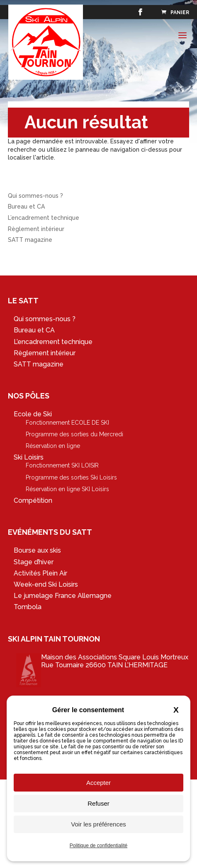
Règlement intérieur (36, 229)
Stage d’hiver (34, 562)
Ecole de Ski (33, 414)
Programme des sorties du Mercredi (74, 434)
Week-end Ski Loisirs (46, 584)
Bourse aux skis (37, 550)
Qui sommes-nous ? (35, 196)
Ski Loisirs (29, 457)
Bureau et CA (26, 207)
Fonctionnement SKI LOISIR (62, 465)
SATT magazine (30, 240)
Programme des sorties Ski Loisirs (71, 477)
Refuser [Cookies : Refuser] (98, 803)
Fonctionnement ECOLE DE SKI (67, 423)
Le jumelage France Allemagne (63, 596)
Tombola (28, 607)
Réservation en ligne (53, 446)
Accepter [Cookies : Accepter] (98, 783)
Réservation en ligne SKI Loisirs (67, 489)
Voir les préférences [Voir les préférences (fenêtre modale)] (98, 824)
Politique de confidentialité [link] (98, 846)
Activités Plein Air (40, 573)
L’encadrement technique (44, 218)
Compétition (33, 500)
